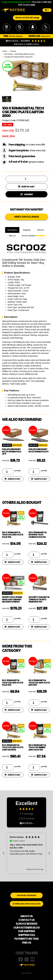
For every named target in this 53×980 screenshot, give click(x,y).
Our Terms (26, 973)
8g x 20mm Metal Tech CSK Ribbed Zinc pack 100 (37, 747)
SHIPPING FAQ (27, 935)
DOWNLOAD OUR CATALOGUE (26, 904)
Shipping (26, 230)
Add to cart (26, 186)
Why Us (12, 236)
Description (12, 230)
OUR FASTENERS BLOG (27, 928)
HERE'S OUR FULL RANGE (27, 217)
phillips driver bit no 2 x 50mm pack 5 (38, 450)
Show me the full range (27, 18)
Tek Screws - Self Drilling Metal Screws (19, 54)
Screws (13, 51)
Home (5, 51)
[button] (4, 853)
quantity (17, 470)
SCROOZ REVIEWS (27, 924)
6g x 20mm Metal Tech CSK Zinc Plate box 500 (39, 683)
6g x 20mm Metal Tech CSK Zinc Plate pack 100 (13, 683)
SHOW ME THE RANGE (27, 895)
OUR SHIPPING (26, 931)
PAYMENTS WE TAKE (26, 939)
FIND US (27, 943)
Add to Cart (12, 479)
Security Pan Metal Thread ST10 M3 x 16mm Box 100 (39, 599)
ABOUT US (26, 916)
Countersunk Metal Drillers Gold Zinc (18, 57)
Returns (41, 230)
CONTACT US (26, 920)
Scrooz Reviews (33, 236)
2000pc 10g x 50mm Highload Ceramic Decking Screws (12, 599)
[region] (26, 853)
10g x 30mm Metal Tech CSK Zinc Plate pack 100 (13, 535)
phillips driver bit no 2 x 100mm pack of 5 (12, 452)
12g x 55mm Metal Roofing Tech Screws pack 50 (38, 535)
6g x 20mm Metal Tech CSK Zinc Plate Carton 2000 (13, 747)
